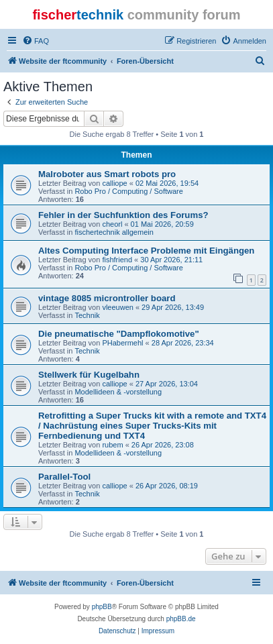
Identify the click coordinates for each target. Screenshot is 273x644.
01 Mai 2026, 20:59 (162, 224)
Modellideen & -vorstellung (118, 392)
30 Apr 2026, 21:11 (171, 260)
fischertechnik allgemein (114, 232)
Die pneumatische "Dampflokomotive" (119, 334)
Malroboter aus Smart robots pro (107, 174)
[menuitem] (36, 41)
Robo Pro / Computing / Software (128, 191)
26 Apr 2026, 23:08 (163, 445)
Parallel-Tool (64, 477)
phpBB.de (181, 619)
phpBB (102, 607)
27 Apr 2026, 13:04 (167, 384)
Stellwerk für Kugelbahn (89, 375)
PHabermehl (122, 343)
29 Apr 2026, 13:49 (173, 307)
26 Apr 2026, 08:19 (167, 486)
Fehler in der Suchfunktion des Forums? (123, 215)
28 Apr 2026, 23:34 (183, 343)
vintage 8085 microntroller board (107, 298)
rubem (112, 445)
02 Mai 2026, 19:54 (167, 183)
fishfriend (117, 260)
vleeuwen (117, 307)
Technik (87, 315)
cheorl (112, 224)
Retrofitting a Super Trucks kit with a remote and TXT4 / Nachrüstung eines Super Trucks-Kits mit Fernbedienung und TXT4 (152, 426)
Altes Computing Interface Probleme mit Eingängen (146, 251)
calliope (114, 183)
